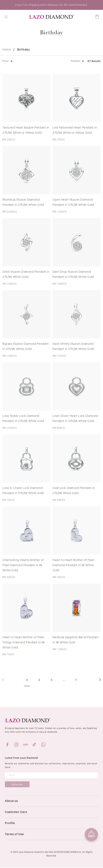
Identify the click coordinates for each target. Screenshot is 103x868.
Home (7, 50)
